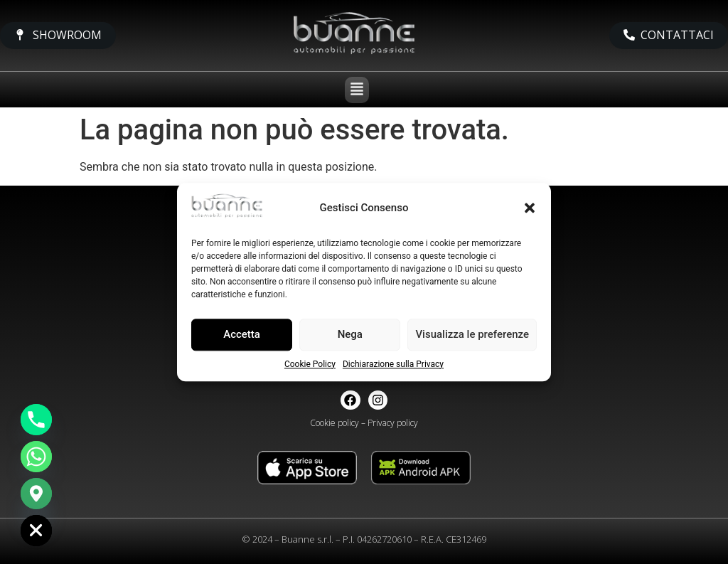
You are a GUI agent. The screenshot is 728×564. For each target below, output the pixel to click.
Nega (350, 335)
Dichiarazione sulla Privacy (393, 364)
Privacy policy (393, 423)
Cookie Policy (310, 364)
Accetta (242, 335)
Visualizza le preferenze (472, 335)
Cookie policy (334, 423)
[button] (530, 208)
